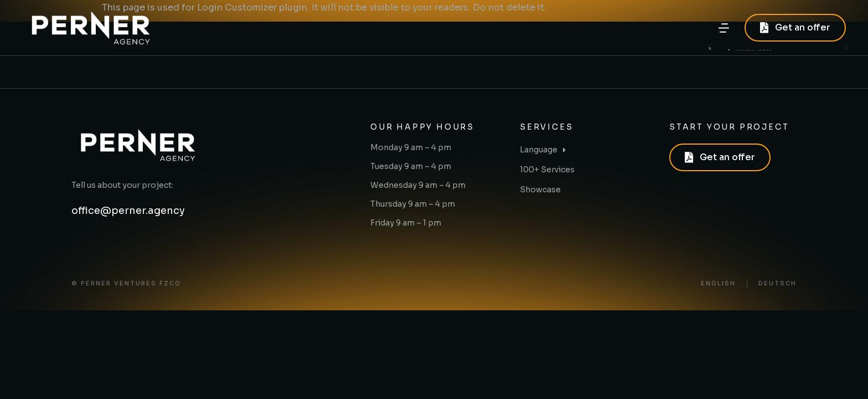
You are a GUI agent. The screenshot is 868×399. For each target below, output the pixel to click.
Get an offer (795, 27)
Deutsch (777, 283)
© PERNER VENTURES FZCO (126, 283)
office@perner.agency (128, 211)
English (718, 283)
